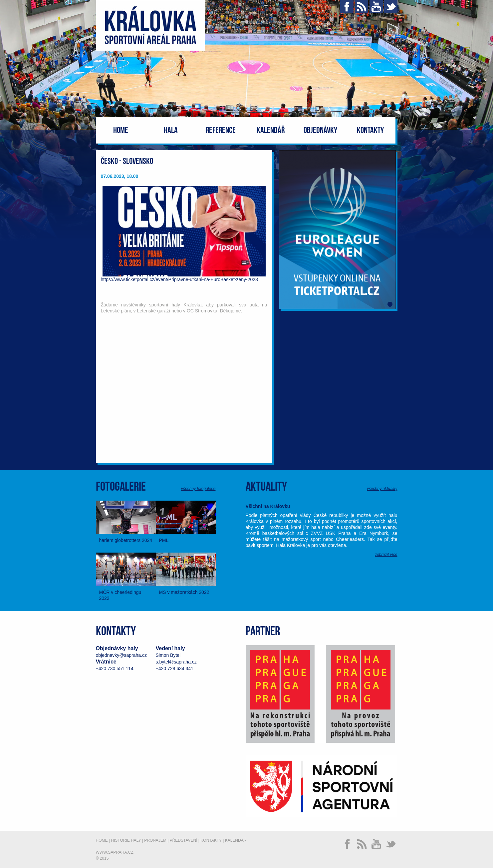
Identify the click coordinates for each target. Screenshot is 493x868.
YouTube (376, 7)
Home (121, 130)
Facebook (347, 7)
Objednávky (320, 130)
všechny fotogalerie (198, 489)
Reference (221, 130)
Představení (184, 840)
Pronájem (155, 840)
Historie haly (126, 840)
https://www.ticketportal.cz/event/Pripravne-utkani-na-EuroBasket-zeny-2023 (179, 279)
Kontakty (370, 130)
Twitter (391, 7)
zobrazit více (386, 555)
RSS (362, 7)
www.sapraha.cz (115, 852)
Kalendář (271, 130)
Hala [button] (171, 130)
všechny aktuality (382, 489)
